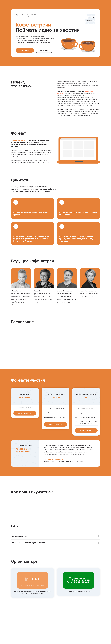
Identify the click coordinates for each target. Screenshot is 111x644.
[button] (25, 430)
